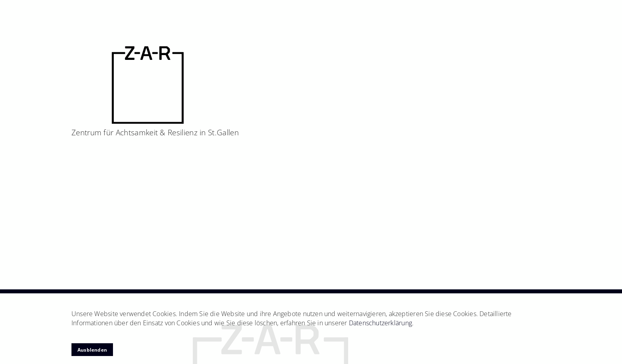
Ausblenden (92, 350)
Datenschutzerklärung (380, 323)
